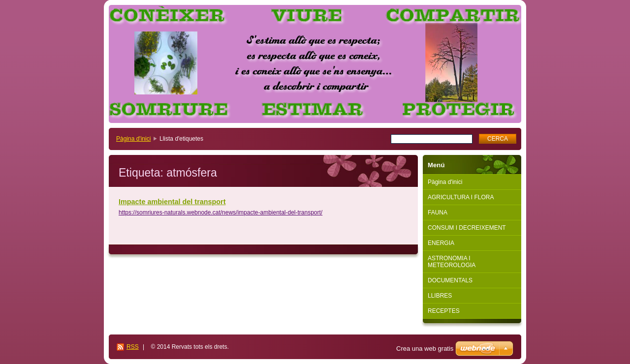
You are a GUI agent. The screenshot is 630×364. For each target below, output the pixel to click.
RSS (133, 347)
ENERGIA (441, 243)
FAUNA (438, 212)
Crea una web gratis (425, 349)
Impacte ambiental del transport (172, 202)
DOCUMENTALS (450, 280)
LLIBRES (440, 296)
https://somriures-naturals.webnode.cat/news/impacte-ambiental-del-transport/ (220, 212)
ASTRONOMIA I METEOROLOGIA (452, 262)
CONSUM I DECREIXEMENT (467, 228)
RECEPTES (444, 311)
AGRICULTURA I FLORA (461, 197)
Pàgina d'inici (133, 139)
